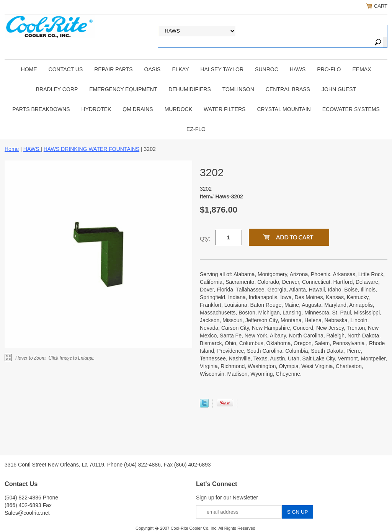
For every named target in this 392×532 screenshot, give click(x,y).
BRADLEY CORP (57, 89)
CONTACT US (66, 69)
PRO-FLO (329, 69)
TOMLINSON (238, 89)
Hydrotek (96, 109)
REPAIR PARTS (113, 69)
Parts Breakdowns (41, 109)
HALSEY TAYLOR (222, 69)
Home (29, 69)
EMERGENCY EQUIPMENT (123, 89)
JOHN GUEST (339, 89)
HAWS (298, 69)
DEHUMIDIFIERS (189, 89)
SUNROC (267, 69)
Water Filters (225, 109)
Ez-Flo (196, 129)
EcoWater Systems (351, 109)
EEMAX (362, 69)
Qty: (205, 238)
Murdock (178, 109)
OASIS (153, 69)
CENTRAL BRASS (288, 89)
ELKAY (180, 69)
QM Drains (138, 109)
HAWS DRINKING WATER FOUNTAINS (91, 149)
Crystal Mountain (284, 109)
